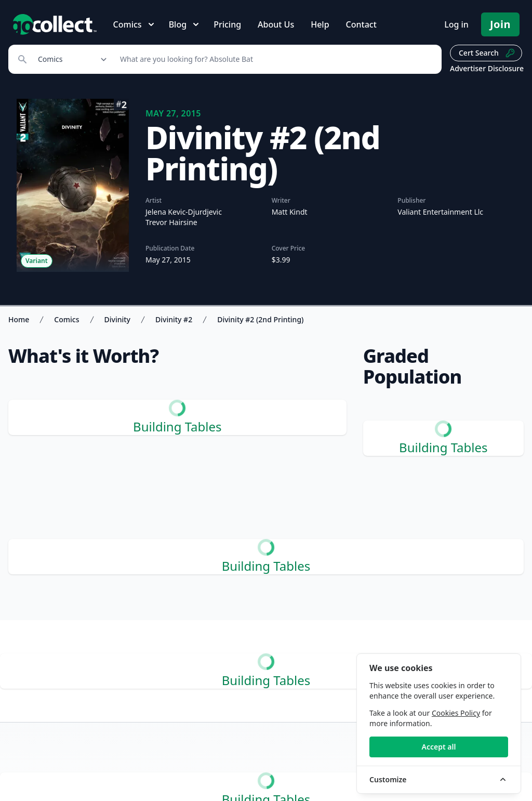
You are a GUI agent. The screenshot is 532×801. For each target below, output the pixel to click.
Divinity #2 (174, 319)
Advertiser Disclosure (487, 68)
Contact (361, 24)
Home (19, 319)
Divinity (117, 319)
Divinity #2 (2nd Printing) (260, 319)
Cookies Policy (456, 713)
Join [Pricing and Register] (500, 24)
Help (320, 24)
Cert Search (487, 53)
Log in (456, 24)
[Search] (275, 59)
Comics (66, 319)
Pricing (227, 24)
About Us (276, 24)
